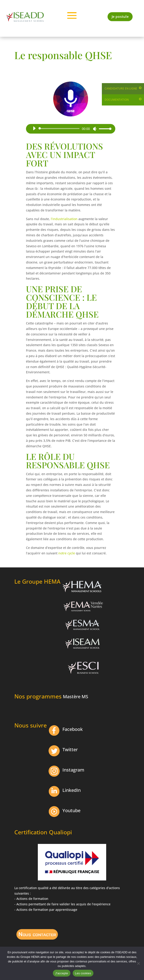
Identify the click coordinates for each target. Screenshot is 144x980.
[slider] (60, 129)
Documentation (117, 100)
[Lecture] (34, 128)
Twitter (70, 749)
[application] (70, 129)
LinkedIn (72, 790)
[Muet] (95, 129)
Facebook (73, 729)
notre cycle (67, 553)
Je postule (120, 17)
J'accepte (62, 973)
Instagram (73, 770)
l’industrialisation (64, 219)
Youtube (71, 810)
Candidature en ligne (121, 88)
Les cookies (83, 973)
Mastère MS (76, 697)
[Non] (138, 963)
